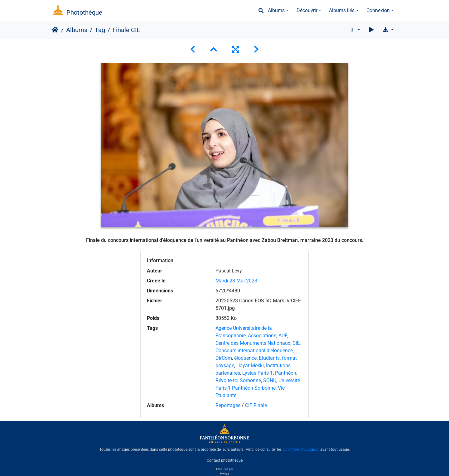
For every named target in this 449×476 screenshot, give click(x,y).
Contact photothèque (225, 460)
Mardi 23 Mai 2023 (236, 281)
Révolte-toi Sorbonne (238, 380)
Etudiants (269, 358)
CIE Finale (256, 405)
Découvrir (307, 10)
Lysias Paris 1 (258, 373)
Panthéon (286, 373)
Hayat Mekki (250, 365)
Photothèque (84, 12)
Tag (100, 30)
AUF (283, 336)
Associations (262, 336)
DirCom (224, 358)
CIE (296, 343)
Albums (276, 10)
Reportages (228, 405)
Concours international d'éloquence (254, 351)
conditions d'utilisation (301, 450)
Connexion (378, 10)
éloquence (245, 358)
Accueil (55, 30)
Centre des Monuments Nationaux (253, 343)
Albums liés (342, 10)
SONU (270, 380)
